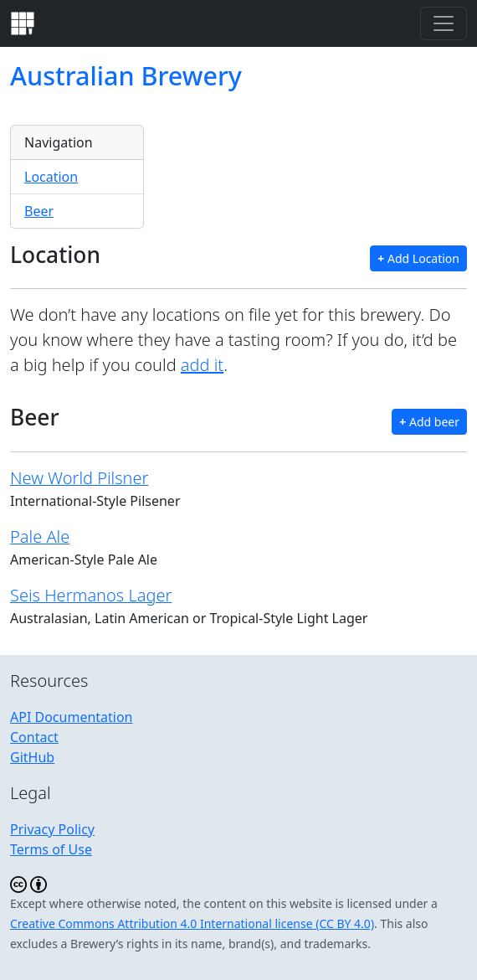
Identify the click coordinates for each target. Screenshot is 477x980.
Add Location (418, 258)
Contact (34, 737)
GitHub (32, 757)
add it (202, 365)
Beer (39, 211)
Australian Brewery (126, 75)
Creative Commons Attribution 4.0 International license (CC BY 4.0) (192, 923)
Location (51, 177)
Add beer (429, 422)
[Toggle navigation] (444, 23)
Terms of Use (51, 849)
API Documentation (72, 717)
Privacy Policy (52, 829)
